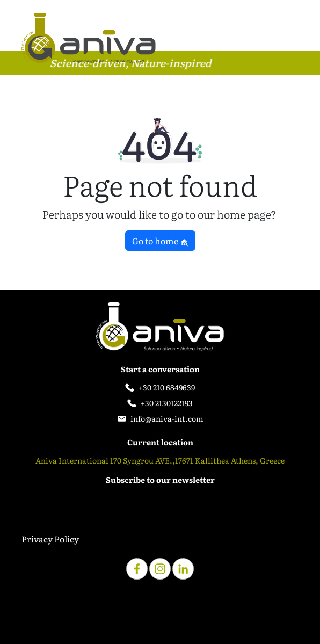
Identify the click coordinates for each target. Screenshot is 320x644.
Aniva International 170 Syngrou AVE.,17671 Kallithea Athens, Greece (160, 460)
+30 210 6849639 (167, 387)
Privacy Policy (50, 539)
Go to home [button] (160, 241)
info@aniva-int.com (167, 418)
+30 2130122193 (167, 403)
